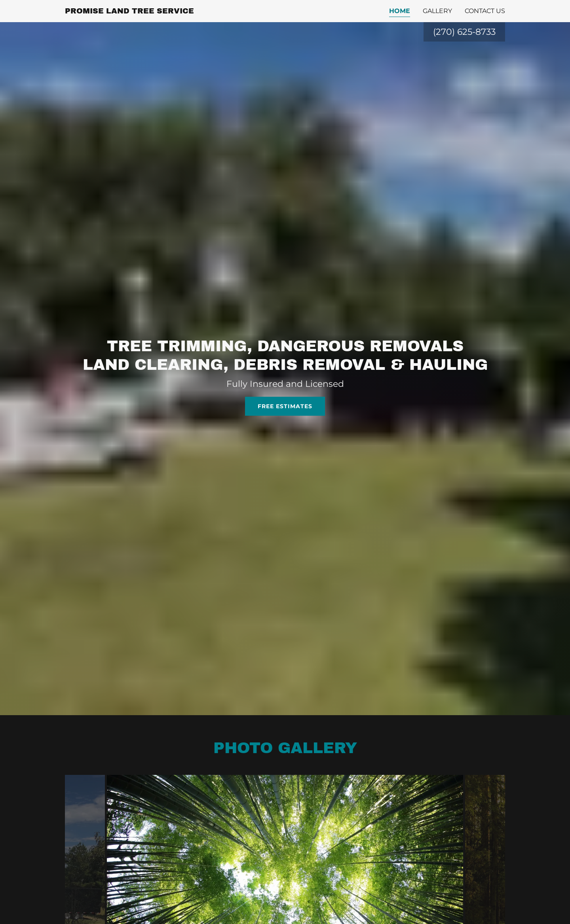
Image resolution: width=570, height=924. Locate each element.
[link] (129, 11)
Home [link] (400, 11)
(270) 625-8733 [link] (464, 32)
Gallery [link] (437, 11)
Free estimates (285, 406)
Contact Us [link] (485, 11)
